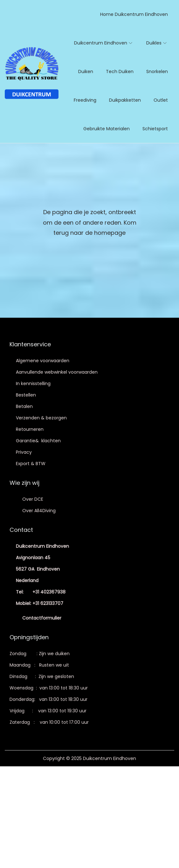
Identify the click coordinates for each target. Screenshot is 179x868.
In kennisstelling (33, 383)
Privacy (24, 452)
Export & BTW (31, 464)
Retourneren (30, 429)
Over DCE (33, 499)
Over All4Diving (39, 511)
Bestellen (26, 395)
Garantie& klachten (38, 441)
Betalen (24, 406)
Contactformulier (42, 618)
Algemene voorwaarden (43, 361)
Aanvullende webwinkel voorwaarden (57, 372)
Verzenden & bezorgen (41, 418)
